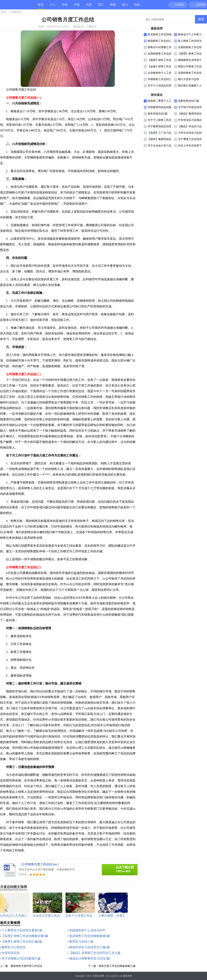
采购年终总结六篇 (189, 101)
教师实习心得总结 (14, 947)
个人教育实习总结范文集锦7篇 (22, 930)
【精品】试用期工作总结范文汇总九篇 (95, 953)
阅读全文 (78, 27)
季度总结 (113, 6)
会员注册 (201, 5)
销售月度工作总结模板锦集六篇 (117, 966)
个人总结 (53, 6)
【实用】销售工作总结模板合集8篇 (25, 936)
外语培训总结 (11, 953)
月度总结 (89, 6)
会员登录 (180, 5)
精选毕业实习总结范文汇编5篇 (90, 947)
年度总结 (77, 6)
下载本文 (92, 27)
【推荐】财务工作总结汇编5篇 (22, 942)
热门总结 (125, 6)
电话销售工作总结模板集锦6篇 (90, 936)
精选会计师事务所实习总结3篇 (90, 958)
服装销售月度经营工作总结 (26, 966)
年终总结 (65, 6)
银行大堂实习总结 (189, 79)
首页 (41, 5)
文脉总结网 (98, 976)
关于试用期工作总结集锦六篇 (21, 958)
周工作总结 (101, 6)
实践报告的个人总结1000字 (87, 930)
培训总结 (137, 6)
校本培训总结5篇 (158, 114)
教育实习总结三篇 (81, 942)
